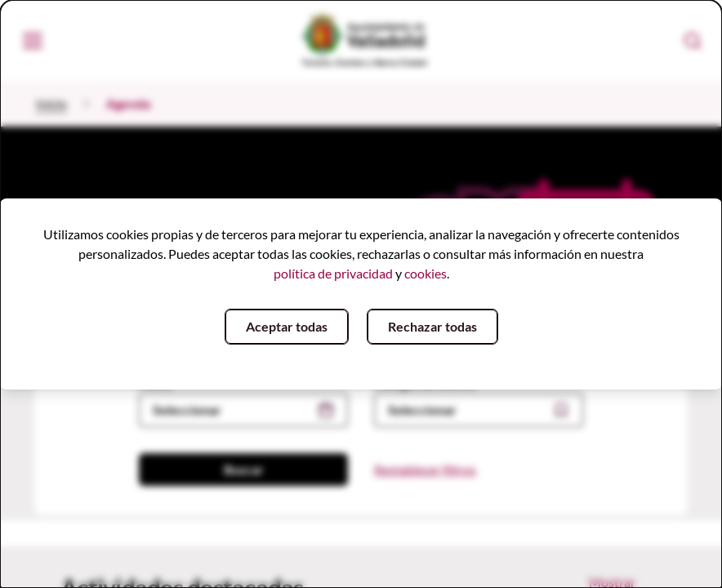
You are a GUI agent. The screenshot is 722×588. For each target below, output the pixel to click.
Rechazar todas (432, 326)
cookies (426, 273)
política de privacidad (333, 273)
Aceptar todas (287, 326)
